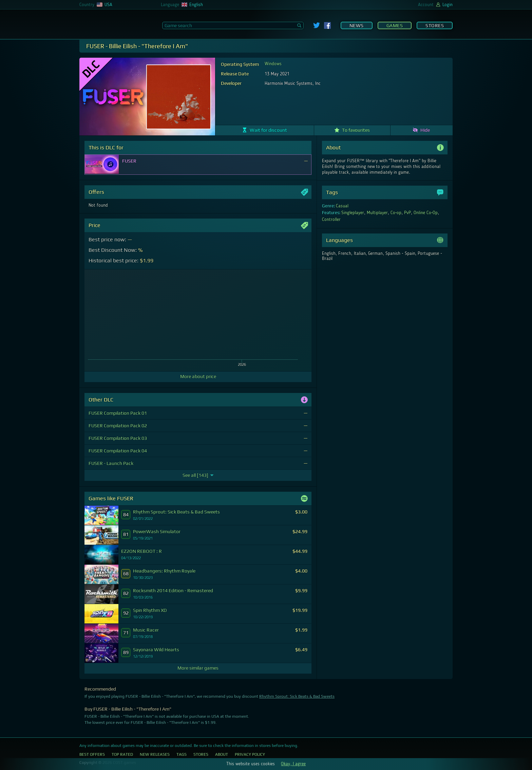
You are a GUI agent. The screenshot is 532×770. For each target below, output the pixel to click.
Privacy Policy (250, 754)
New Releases (155, 754)
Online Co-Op (426, 213)
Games (395, 25)
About (222, 754)
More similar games (198, 668)
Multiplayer (377, 213)
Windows (273, 64)
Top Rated (122, 754)
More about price (198, 376)
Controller (331, 220)
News (357, 25)
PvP (407, 213)
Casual (342, 206)
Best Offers (92, 754)
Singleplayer (353, 213)
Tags (182, 754)
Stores (435, 25)
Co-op (396, 213)
